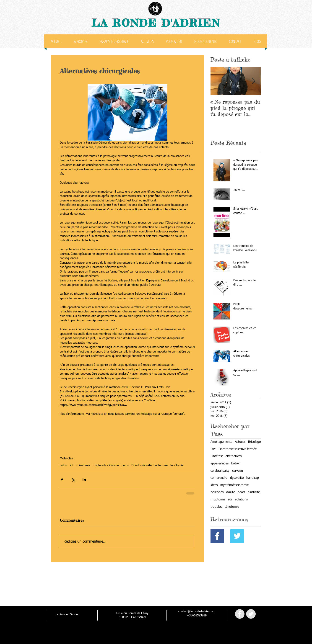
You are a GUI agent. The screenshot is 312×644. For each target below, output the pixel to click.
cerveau (238, 471)
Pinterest (217, 456)
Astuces (240, 442)
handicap (253, 478)
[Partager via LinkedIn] (84, 480)
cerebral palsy (220, 471)
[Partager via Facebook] (62, 480)
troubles (216, 507)
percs (125, 465)
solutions (241, 500)
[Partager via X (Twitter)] (73, 480)
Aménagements (221, 442)
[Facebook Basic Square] (217, 536)
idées (214, 485)
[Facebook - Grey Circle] (240, 614)
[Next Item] (253, 81)
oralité (231, 492)
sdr (72, 465)
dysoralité (237, 478)
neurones (217, 492)
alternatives (234, 456)
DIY (213, 449)
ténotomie (177, 465)
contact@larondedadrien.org (197, 612)
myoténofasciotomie (106, 465)
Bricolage (254, 442)
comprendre (219, 478)
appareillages (220, 464)
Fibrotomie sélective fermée (149, 465)
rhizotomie (83, 465)
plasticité (254, 492)
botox (63, 465)
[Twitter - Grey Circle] (251, 614)
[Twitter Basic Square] (237, 536)
